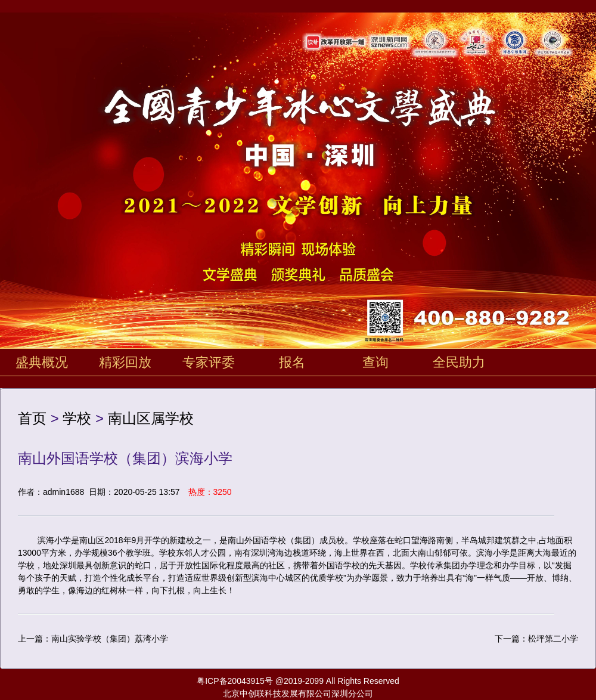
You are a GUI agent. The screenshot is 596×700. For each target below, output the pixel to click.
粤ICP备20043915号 (235, 681)
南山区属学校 (151, 418)
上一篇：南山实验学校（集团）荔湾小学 (93, 639)
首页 (32, 418)
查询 (375, 362)
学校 (77, 418)
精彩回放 (125, 362)
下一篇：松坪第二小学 (536, 639)
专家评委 (209, 362)
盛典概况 (42, 362)
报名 (292, 362)
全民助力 (459, 362)
